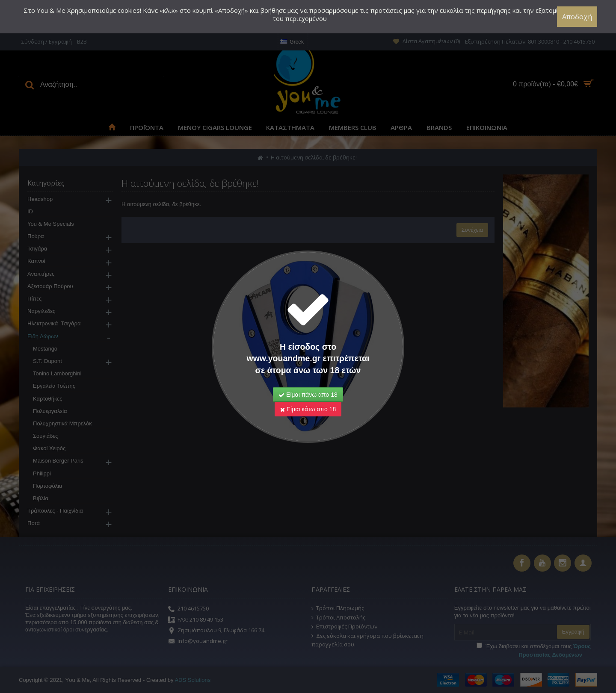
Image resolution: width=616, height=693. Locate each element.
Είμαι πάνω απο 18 (308, 395)
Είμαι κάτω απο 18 (308, 409)
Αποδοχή (577, 17)
